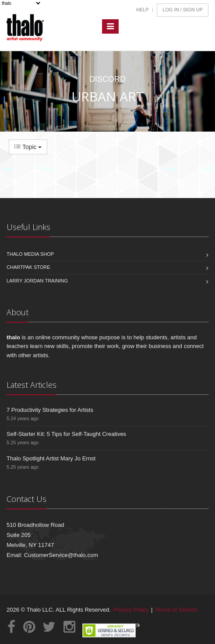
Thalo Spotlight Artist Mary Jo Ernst (51, 458)
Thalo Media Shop (30, 254)
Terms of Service (176, 610)
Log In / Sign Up (183, 10)
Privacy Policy (131, 610)
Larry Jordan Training (37, 281)
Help (143, 10)
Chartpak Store (28, 267)
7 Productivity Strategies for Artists (50, 410)
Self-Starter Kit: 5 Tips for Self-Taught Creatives (66, 434)
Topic (28, 147)
